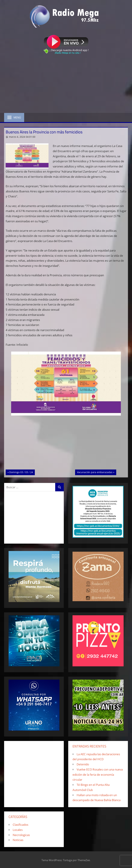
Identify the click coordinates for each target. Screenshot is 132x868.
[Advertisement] (66, 84)
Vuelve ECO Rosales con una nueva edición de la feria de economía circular (98, 775)
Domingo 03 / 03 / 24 (21, 472)
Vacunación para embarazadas (95, 472)
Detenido (83, 764)
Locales (18, 830)
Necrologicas (21, 835)
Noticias (18, 840)
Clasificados (20, 825)
